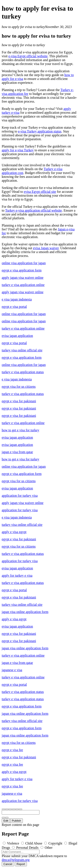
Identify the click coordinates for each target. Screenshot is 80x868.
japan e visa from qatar (17, 452)
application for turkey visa (20, 496)
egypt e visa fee (12, 750)
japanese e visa (12, 670)
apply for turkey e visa (17, 575)
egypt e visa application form (22, 270)
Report (21, 864)
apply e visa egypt (14, 532)
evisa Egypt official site (40, 192)
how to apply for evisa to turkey (23, 27)
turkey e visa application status (23, 372)
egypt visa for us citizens (19, 387)
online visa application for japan (24, 263)
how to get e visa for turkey (20, 430)
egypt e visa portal (14, 307)
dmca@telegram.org (16, 860)
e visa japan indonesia (17, 299)
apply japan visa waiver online (23, 278)
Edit (6, 821)
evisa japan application (17, 336)
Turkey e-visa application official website (33, 210)
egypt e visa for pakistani (19, 401)
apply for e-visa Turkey (18, 150)
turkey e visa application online (23, 285)
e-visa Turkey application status (40, 131)
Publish (16, 821)
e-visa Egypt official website (28, 56)
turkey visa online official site (22, 350)
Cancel (8, 864)
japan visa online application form (25, 612)
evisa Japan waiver (46, 248)
